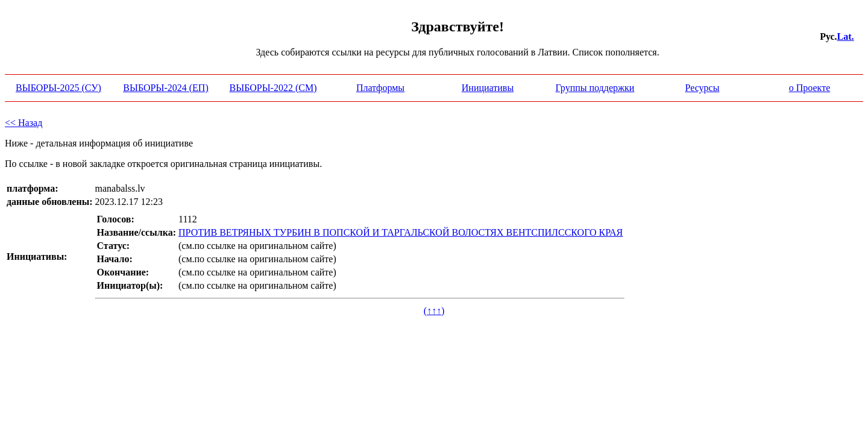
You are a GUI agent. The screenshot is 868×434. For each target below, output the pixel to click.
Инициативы (488, 88)
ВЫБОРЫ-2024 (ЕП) (165, 88)
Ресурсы (703, 88)
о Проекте (810, 88)
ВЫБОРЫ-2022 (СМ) (273, 88)
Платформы (380, 88)
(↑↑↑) (434, 311)
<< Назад (24, 123)
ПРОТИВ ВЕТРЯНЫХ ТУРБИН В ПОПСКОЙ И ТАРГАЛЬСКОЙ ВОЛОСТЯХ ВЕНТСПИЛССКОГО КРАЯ (401, 232)
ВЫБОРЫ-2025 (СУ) (58, 88)
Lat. (846, 36)
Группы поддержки (595, 88)
